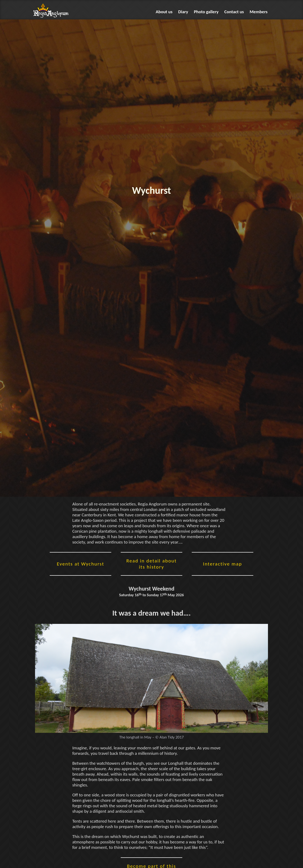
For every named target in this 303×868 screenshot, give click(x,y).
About (164, 12)
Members (259, 12)
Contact (234, 12)
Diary (183, 12)
